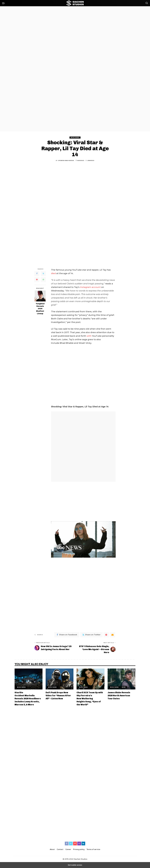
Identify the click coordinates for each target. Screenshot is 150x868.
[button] (4, 3)
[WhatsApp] (43, 280)
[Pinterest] (37, 280)
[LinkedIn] (83, 844)
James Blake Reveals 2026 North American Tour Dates (119, 696)
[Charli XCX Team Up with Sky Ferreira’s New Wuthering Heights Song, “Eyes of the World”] (91, 679)
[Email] (112, 635)
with (89, 336)
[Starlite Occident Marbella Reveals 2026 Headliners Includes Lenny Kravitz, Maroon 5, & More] (29, 679)
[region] (75, 69)
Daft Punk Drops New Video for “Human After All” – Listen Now (58, 696)
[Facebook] (37, 274)
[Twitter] (43, 274)
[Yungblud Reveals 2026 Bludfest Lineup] (40, 296)
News (124, 687)
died (53, 273)
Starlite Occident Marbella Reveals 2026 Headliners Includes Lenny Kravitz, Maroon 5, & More (28, 699)
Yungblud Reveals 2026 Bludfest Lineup (40, 309)
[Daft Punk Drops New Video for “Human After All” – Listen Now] (60, 679)
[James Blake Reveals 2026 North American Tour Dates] (122, 679)
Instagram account (90, 287)
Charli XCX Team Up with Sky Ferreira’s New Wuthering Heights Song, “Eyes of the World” (90, 699)
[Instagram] (79, 844)
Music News (75, 137)
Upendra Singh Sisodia (66, 161)
